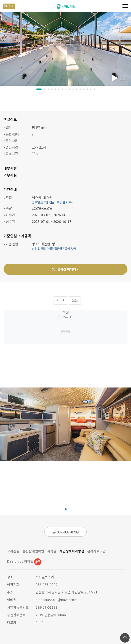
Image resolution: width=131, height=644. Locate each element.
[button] (39, 89)
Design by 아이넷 (24, 561)
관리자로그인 (96, 551)
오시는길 (13, 551)
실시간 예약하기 (66, 269)
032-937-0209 (66, 532)
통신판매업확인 (33, 551)
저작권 (52, 551)
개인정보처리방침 (72, 551)
